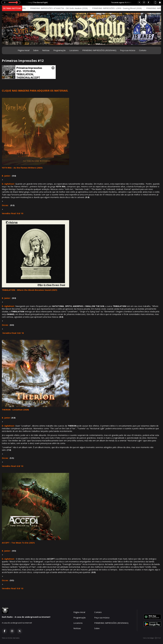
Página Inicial (24, 50)
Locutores (74, 50)
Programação (60, 50)
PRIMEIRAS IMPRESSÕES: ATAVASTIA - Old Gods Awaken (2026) (61, 8)
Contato (143, 50)
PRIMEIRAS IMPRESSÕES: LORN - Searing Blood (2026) (119, 8)
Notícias (46, 50)
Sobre (36, 50)
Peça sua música (128, 50)
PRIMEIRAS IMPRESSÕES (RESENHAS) (99, 50)
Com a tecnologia (152, 638)
